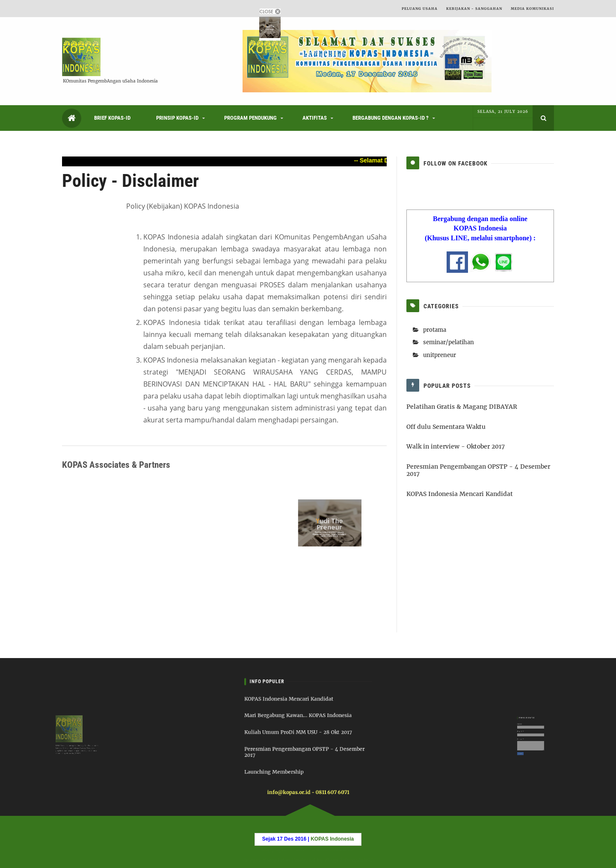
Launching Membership (281, 764)
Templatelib (360, 860)
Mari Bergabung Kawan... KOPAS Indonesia (300, 720)
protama (435, 330)
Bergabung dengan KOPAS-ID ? (391, 118)
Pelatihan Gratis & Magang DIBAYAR (462, 407)
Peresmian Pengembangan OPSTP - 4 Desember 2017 (478, 470)
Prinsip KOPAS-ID (177, 118)
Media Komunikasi (532, 9)
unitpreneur (440, 355)
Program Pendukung (250, 118)
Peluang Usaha (420, 9)
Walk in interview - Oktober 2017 (456, 446)
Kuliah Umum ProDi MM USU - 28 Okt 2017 (300, 733)
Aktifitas (315, 118)
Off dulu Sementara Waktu (446, 427)
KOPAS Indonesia (332, 850)
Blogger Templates (265, 860)
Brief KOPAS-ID (112, 118)
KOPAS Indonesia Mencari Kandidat (460, 494)
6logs (332, 860)
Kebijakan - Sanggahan (474, 9)
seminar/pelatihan (449, 342)
